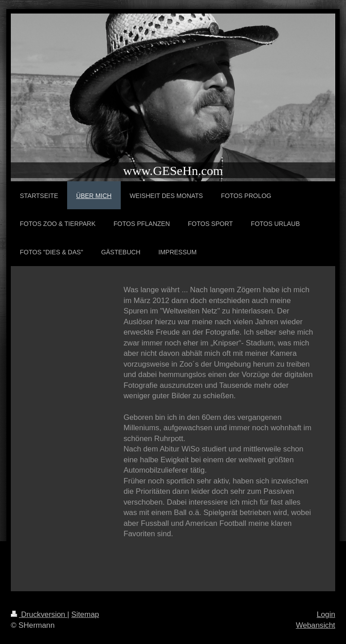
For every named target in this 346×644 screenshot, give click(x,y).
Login (326, 614)
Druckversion (39, 614)
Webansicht (316, 625)
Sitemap (85, 614)
